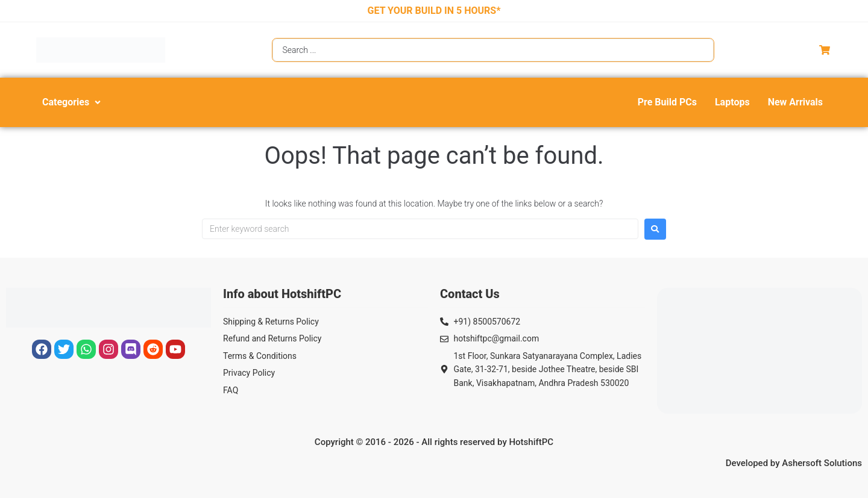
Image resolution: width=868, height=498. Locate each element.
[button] (73, 102)
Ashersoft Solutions (822, 463)
